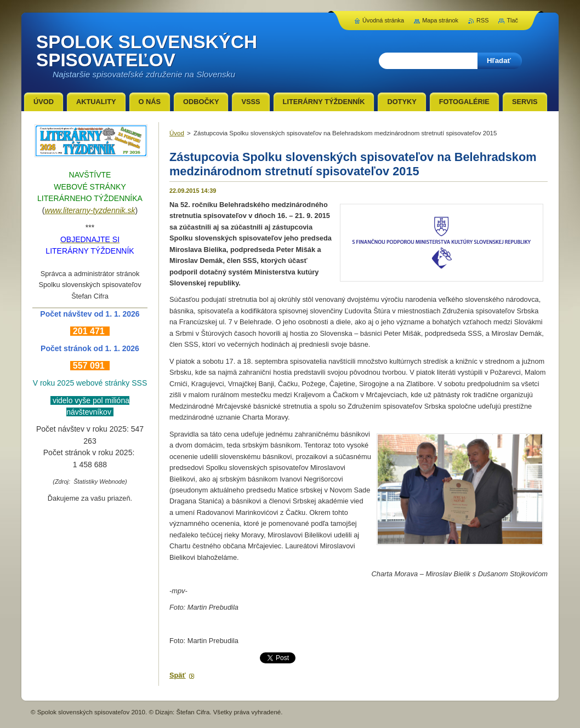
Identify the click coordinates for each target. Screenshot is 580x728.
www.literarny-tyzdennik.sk (90, 210)
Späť (178, 675)
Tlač (512, 20)
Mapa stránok (440, 20)
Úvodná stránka (383, 20)
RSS (482, 20)
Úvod (177, 133)
